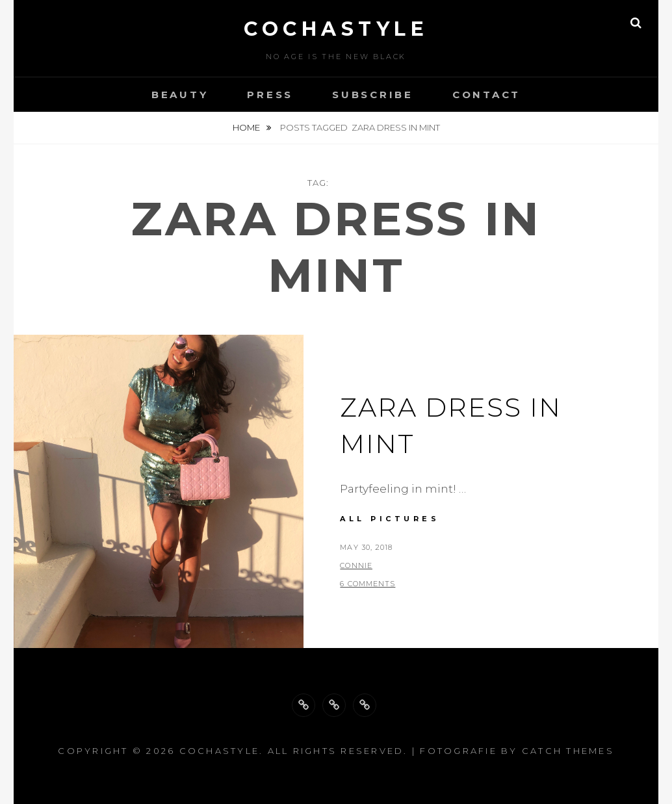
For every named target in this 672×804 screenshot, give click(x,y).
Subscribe (373, 95)
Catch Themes (568, 751)
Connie (356, 565)
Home (247, 127)
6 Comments (368, 584)
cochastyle (336, 29)
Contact (486, 95)
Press (270, 95)
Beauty (180, 95)
